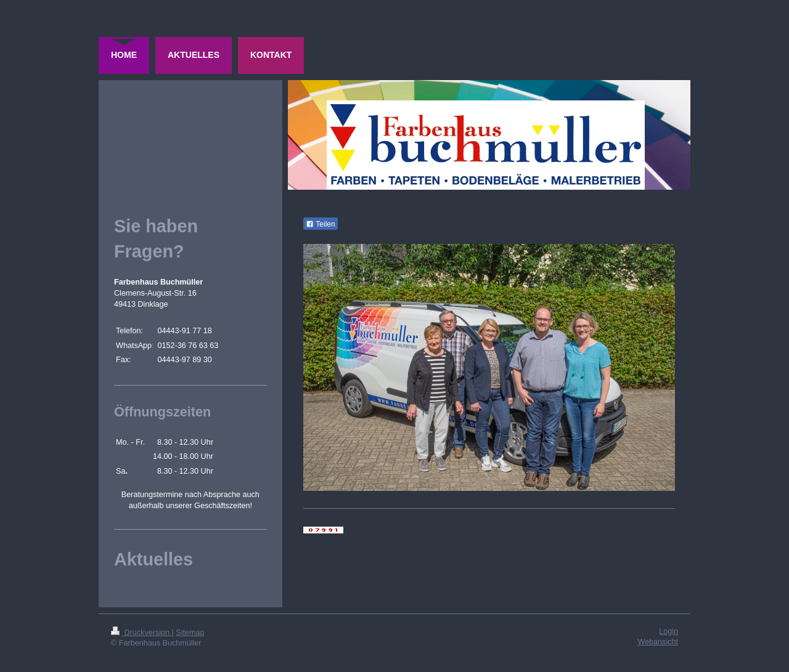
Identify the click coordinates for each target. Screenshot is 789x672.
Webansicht (658, 642)
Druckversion (141, 633)
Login (668, 631)
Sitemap (190, 633)
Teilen (320, 224)
